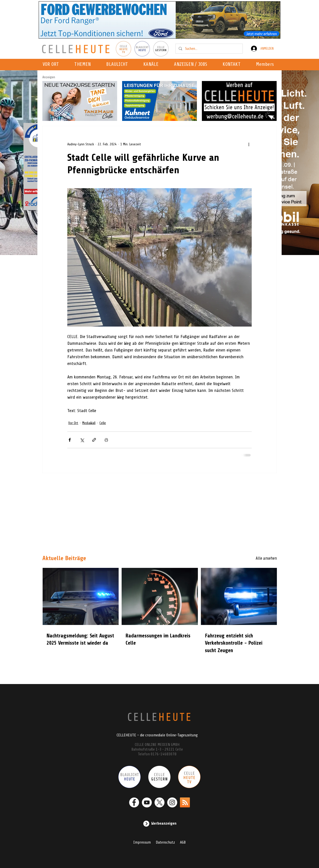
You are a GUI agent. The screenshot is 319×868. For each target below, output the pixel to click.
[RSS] (185, 802)
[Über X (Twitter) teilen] (82, 440)
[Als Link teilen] (94, 440)
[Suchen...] (209, 49)
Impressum (142, 842)
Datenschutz (165, 842)
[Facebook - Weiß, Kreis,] (134, 802)
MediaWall (89, 423)
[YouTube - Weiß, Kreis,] (147, 802)
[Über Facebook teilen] (70, 440)
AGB (183, 842)
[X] (159, 802)
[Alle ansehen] (259, 558)
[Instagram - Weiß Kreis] (172, 802)
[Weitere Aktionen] (249, 144)
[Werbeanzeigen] (159, 824)
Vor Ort (73, 423)
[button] (152, 65)
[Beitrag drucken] (106, 440)
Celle (103, 423)
